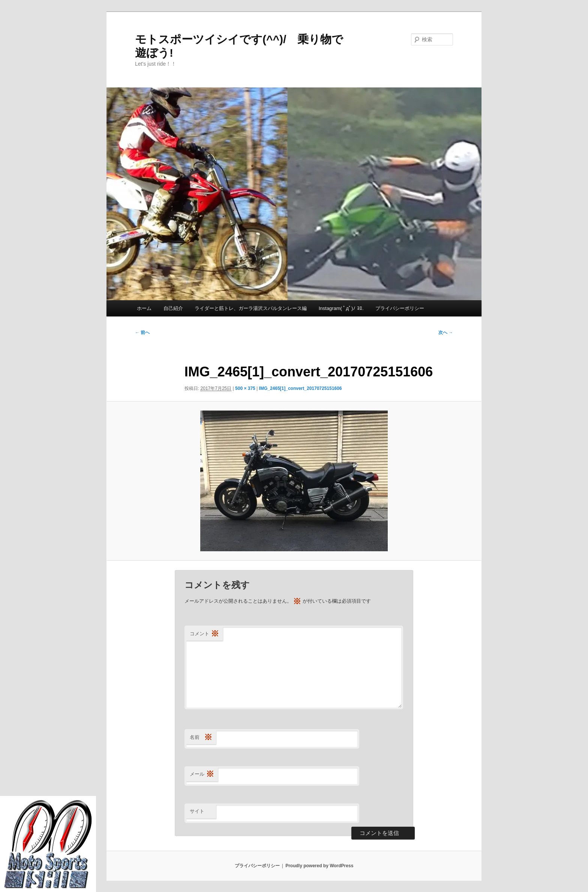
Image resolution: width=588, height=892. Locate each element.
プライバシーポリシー (400, 308)
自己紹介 (173, 308)
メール (202, 774)
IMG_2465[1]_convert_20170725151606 (301, 388)
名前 (201, 738)
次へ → (446, 332)
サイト (197, 811)
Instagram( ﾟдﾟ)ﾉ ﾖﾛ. (341, 308)
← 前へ (142, 332)
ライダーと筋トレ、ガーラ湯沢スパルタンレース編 (251, 308)
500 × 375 (245, 388)
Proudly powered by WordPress (319, 866)
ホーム (144, 308)
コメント (204, 634)
